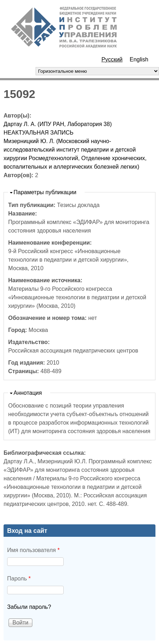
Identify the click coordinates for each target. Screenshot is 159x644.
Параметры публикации (45, 192)
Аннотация (28, 393)
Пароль (19, 578)
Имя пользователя (33, 550)
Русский (112, 59)
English (139, 59)
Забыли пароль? (29, 607)
